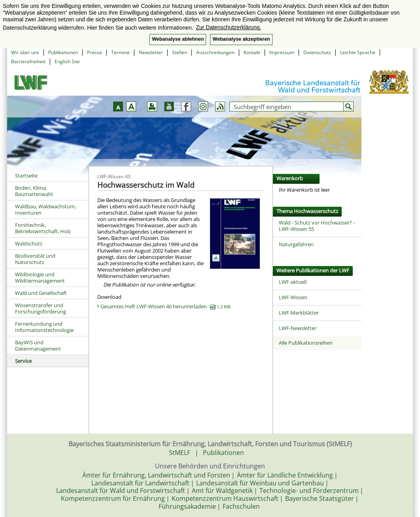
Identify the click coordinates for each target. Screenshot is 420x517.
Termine (120, 52)
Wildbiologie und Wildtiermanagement (40, 277)
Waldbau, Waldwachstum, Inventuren (45, 209)
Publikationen (63, 52)
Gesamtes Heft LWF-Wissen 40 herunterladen (166, 306)
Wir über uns (25, 52)
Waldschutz (29, 243)
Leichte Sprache (358, 52)
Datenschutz (317, 52)
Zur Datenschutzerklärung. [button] (228, 27)
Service (23, 361)
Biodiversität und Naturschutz (35, 259)
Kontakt (252, 52)
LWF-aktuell (293, 282)
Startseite (26, 175)
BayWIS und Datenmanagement (38, 345)
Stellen (180, 52)
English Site (67, 61)
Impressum (282, 52)
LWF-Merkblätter (299, 313)
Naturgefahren (296, 244)
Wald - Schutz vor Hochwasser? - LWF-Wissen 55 (317, 226)
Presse (95, 52)
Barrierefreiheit (28, 61)
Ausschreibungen (215, 52)
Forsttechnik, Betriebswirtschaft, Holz (43, 228)
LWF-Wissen (293, 297)
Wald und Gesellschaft (41, 293)
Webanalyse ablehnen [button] (178, 39)
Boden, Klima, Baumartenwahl (34, 191)
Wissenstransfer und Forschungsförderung (41, 308)
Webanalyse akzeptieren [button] (241, 39)
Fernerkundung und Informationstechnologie (44, 327)
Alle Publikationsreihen (306, 343)
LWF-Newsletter (298, 328)
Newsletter (151, 52)
